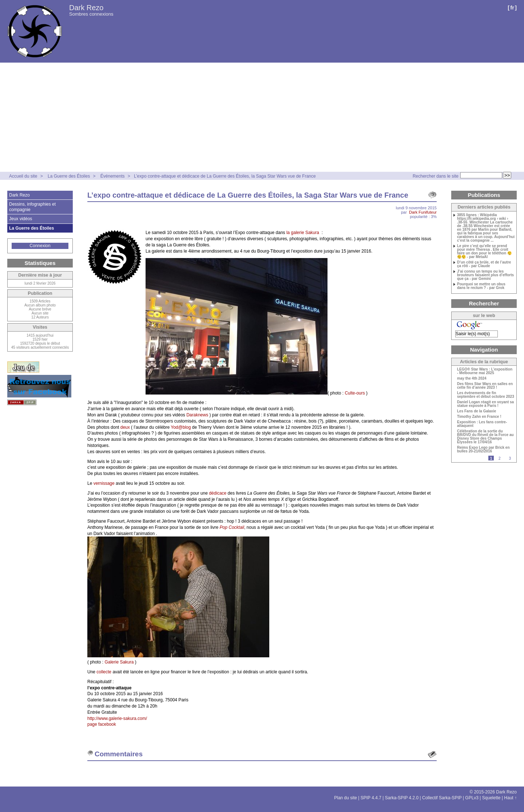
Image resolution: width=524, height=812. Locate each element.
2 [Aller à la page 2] (500, 458)
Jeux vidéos (21, 219)
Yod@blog (181, 427)
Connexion (40, 246)
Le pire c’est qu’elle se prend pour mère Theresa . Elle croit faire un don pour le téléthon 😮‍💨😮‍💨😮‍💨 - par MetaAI (484, 251)
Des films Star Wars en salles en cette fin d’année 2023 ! (485, 386)
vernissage (104, 483)
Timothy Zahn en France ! (479, 417)
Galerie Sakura (119, 662)
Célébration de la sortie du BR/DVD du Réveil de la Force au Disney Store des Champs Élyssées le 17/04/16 (485, 437)
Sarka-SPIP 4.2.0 (402, 798)
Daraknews (197, 415)
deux (125, 427)
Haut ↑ (510, 798)
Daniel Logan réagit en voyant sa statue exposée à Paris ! (485, 404)
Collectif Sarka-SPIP (442, 798)
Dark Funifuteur (423, 212)
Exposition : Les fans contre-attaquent (482, 424)
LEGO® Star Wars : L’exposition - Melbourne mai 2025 (485, 371)
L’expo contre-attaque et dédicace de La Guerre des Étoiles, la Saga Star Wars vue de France (225, 176)
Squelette (491, 798)
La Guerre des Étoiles (69, 176)
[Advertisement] (262, 117)
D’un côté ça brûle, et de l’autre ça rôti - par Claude (484, 264)
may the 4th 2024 (472, 379)
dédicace (218, 493)
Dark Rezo (86, 8)
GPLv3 (472, 798)
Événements (113, 176)
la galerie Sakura (303, 233)
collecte (104, 672)
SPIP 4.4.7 (371, 798)
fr (512, 7)
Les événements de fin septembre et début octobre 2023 (486, 395)
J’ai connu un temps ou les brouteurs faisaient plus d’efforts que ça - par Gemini (485, 275)
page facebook (102, 724)
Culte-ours (355, 393)
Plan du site (346, 798)
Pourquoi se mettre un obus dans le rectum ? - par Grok (481, 286)
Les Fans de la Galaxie (477, 411)
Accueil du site (23, 176)
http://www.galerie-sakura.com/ (117, 718)
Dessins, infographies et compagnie (32, 207)
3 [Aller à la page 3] (510, 458)
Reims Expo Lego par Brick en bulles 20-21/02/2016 (483, 449)
